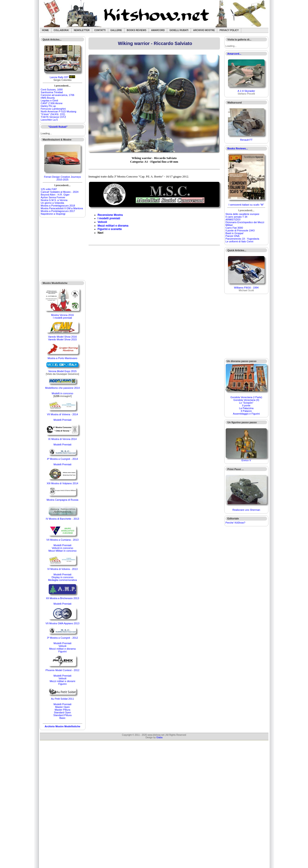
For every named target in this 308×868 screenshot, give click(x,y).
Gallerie (116, 30)
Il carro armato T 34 (236, 217)
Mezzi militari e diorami (62, 681)
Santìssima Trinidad (52, 92)
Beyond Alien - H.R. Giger (55, 195)
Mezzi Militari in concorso (63, 551)
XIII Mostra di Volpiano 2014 (62, 483)
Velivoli (62, 646)
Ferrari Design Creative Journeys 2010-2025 (62, 178)
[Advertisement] (63, 249)
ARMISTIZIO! (233, 220)
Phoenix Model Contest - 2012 (62, 670)
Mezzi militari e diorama (62, 649)
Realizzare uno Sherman (246, 510)
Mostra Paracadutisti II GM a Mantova (62, 208)
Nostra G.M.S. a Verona (54, 200)
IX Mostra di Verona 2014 (62, 439)
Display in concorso (62, 577)
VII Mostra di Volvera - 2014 (62, 414)
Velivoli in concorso (62, 548)
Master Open (62, 707)
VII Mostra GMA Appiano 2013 (62, 623)
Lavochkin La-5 (49, 120)
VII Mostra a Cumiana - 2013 (63, 540)
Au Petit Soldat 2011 (62, 699)
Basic (63, 718)
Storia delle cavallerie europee (242, 214)
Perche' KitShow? (235, 523)
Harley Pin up (48, 106)
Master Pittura (62, 710)
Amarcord (158, 30)
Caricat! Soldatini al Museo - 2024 (60, 192)
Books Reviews (137, 30)
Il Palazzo (246, 411)
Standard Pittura (62, 715)
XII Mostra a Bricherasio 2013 (63, 598)
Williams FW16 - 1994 (246, 288)
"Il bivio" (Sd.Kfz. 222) (53, 114)
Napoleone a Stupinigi (53, 214)
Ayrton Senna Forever (53, 197)
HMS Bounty (48, 98)
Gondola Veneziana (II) (246, 400)
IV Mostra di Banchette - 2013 (62, 519)
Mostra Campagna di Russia (63, 500)
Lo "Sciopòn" (246, 403)
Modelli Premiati (62, 420)
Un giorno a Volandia (52, 203)
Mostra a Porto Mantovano (62, 358)
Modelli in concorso (62, 393)
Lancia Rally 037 (59, 77)
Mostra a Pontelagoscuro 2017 (58, 211)
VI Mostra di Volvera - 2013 (63, 569)
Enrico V (246, 460)
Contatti (100, 30)
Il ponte (246, 405)
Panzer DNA (232, 236)
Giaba (159, 737)
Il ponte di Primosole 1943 (240, 230)
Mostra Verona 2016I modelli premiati (63, 316)
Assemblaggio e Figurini (246, 414)
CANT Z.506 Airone (52, 103)
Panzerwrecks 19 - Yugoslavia (242, 239)
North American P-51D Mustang (58, 111)
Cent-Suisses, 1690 (52, 90)
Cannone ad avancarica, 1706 (58, 95)
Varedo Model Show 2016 (62, 337)
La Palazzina (246, 408)
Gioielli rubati (179, 30)
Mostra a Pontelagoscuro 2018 (58, 206)
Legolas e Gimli (49, 101)
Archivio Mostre (204, 30)
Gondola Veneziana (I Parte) (246, 397)
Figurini (62, 651)
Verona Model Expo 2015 (62, 371)
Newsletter (82, 30)
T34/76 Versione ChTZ (53, 117)
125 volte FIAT (49, 189)
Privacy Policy (229, 30)
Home (46, 30)
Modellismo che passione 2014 (63, 388)
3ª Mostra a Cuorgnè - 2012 (62, 638)
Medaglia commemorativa (62, 580)
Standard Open (63, 712)
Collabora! (61, 30)
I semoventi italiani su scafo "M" (246, 205)
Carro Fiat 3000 (234, 228)
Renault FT (246, 140)
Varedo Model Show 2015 (62, 339)
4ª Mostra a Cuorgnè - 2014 (62, 459)
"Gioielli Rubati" (58, 127)
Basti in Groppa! (234, 233)
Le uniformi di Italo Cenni (239, 241)
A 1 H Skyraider (246, 91)
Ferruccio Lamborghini (53, 109)
